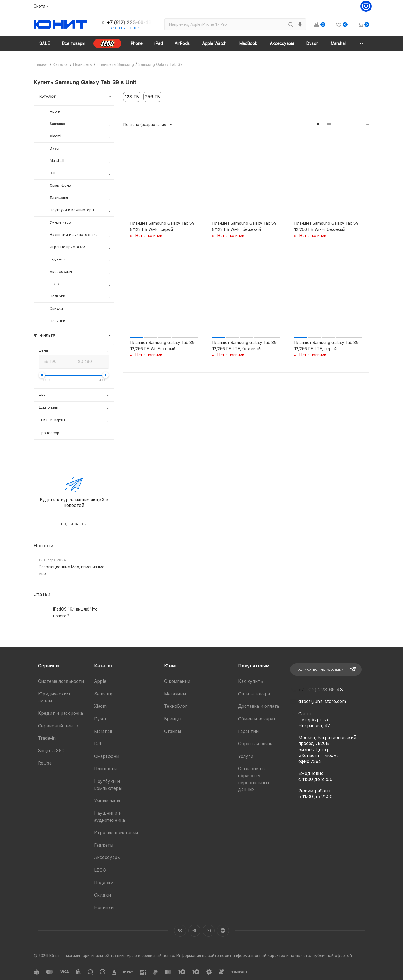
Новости (44, 546)
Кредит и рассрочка (60, 713)
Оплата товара (254, 694)
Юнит (171, 666)
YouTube (209, 931)
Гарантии (248, 731)
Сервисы (49, 666)
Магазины (175, 694)
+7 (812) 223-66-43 (129, 22)
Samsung (104, 694)
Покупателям (254, 666)
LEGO (100, 870)
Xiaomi (101, 706)
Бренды (173, 719)
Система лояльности (61, 681)
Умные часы (107, 801)
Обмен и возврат (257, 719)
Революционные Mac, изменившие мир (72, 570)
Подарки (104, 883)
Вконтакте (180, 931)
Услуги (246, 756)
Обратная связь (255, 744)
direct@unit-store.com (322, 701)
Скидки (102, 895)
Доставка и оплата (259, 706)
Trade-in (47, 738)
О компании (177, 681)
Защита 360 (51, 751)
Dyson (101, 719)
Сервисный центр (58, 726)
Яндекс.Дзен (223, 931)
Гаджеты (104, 845)
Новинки (104, 908)
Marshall (103, 731)
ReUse (45, 763)
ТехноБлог (176, 706)
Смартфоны (107, 756)
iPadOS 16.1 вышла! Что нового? (75, 613)
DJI (98, 744)
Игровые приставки (116, 833)
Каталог (104, 666)
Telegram (194, 931)
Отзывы (172, 731)
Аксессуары (107, 857)
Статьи (42, 595)
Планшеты (105, 769)
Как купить (250, 681)
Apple (100, 681)
